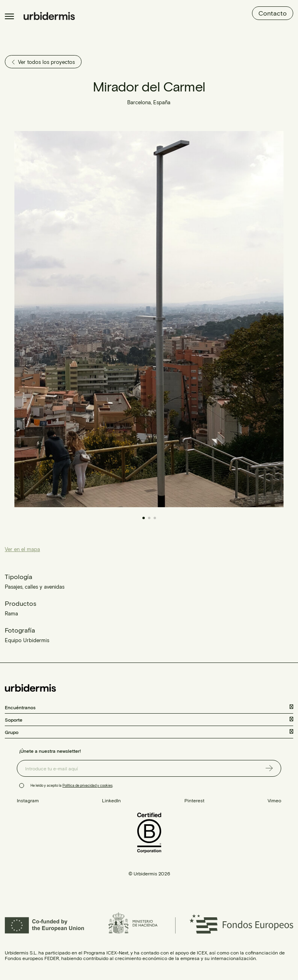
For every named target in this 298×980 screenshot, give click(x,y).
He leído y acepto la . (72, 785)
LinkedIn (111, 800)
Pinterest (194, 800)
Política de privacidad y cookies (87, 785)
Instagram (28, 800)
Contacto (273, 13)
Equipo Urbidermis (27, 640)
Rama (11, 613)
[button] (217, 319)
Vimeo (274, 800)
